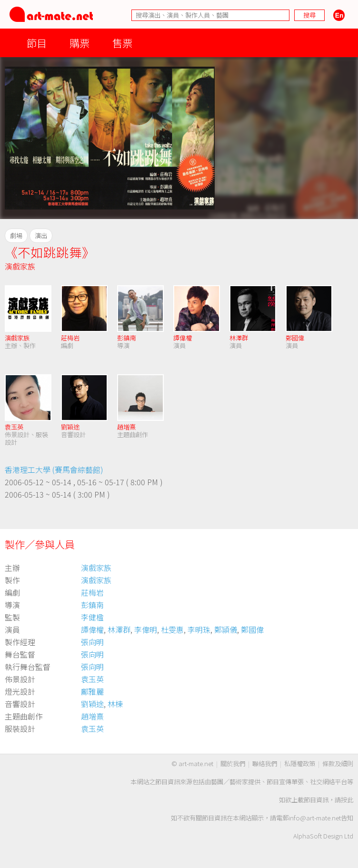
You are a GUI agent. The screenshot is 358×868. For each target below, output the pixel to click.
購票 (80, 43)
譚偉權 (183, 338)
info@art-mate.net (315, 818)
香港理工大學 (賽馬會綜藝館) (54, 469)
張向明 (92, 642)
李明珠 (199, 629)
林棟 (115, 704)
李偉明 (146, 629)
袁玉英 (14, 427)
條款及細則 (338, 763)
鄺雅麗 (92, 691)
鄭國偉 (295, 338)
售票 (122, 43)
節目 (37, 43)
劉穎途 (70, 427)
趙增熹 (126, 427)
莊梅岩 (70, 338)
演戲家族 (20, 266)
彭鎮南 (126, 338)
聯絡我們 (265, 763)
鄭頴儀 (226, 629)
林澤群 (239, 338)
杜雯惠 (172, 629)
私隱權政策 (300, 763)
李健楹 (92, 617)
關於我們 (233, 763)
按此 (347, 800)
